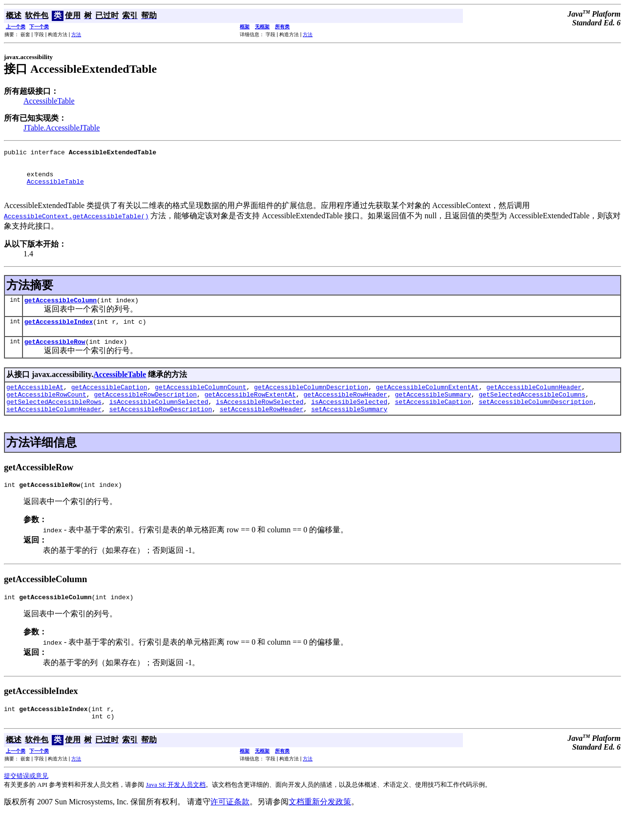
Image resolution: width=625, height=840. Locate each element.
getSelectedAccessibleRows (54, 419)
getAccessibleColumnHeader (534, 401)
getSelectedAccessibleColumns (532, 410)
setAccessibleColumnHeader (54, 428)
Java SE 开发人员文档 (176, 809)
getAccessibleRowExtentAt (250, 410)
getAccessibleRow (55, 355)
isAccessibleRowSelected (260, 419)
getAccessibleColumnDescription (311, 401)
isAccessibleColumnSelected (159, 419)
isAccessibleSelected (349, 419)
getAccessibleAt (35, 401)
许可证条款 (230, 827)
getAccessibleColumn (61, 310)
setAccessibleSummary (349, 428)
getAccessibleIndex (59, 333)
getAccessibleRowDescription (145, 410)
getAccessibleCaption (109, 401)
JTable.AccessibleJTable (62, 128)
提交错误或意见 (26, 801)
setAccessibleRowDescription (161, 428)
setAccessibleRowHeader (262, 428)
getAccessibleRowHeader (345, 410)
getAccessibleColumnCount (200, 401)
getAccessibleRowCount (46, 410)
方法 (76, 34)
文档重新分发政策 (320, 827)
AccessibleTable (49, 101)
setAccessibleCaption (433, 419)
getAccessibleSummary (433, 410)
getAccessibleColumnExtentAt (427, 401)
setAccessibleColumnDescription (536, 419)
